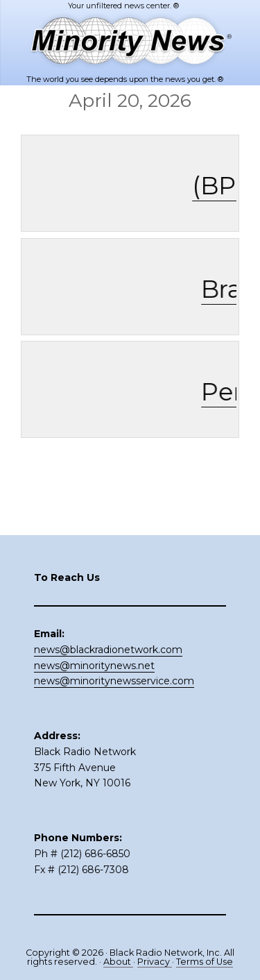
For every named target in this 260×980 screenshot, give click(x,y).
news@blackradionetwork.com (108, 650)
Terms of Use (205, 962)
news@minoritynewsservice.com (114, 681)
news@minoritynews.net (94, 666)
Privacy (155, 962)
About (118, 962)
